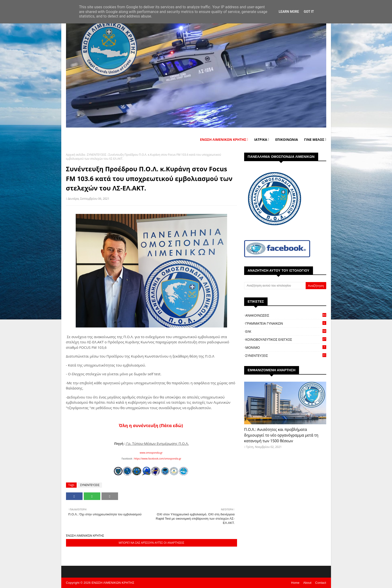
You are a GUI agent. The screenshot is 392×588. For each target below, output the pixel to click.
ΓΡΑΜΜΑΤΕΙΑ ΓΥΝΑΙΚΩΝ (286, 323)
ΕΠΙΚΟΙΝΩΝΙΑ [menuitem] (286, 139)
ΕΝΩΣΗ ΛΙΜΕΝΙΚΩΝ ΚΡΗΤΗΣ (113, 583)
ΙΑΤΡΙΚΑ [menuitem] (261, 139)
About (307, 583)
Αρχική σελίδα (75, 155)
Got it (309, 12)
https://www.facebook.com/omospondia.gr (158, 459)
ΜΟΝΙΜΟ (286, 347)
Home (295, 583)
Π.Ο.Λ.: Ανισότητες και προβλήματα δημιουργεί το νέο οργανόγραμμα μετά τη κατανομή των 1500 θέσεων (281, 435)
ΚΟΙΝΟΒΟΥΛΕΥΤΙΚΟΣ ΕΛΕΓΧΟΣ (286, 339)
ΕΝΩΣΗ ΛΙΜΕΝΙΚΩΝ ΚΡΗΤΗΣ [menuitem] (223, 139)
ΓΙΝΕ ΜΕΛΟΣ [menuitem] (314, 139)
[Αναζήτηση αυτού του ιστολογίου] (275, 286)
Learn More (289, 12)
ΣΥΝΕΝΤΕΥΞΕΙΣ (97, 155)
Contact (321, 583)
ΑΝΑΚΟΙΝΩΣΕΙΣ (286, 315)
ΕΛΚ (286, 331)
